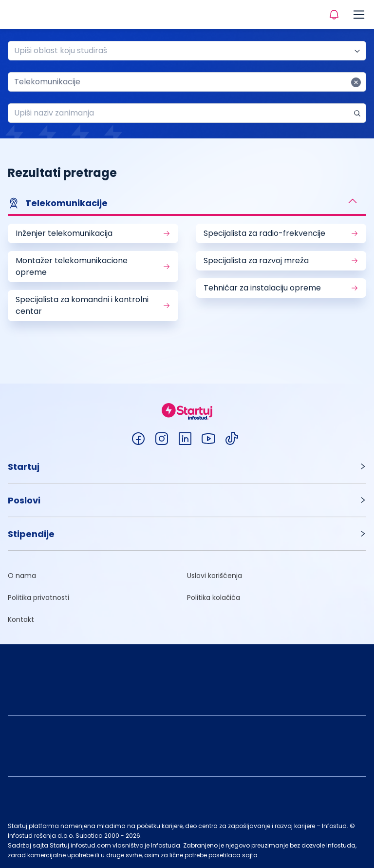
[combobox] (183, 51)
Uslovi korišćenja (215, 576)
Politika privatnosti (38, 598)
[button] (187, 204)
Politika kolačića (214, 598)
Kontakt (21, 619)
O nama (22, 576)
